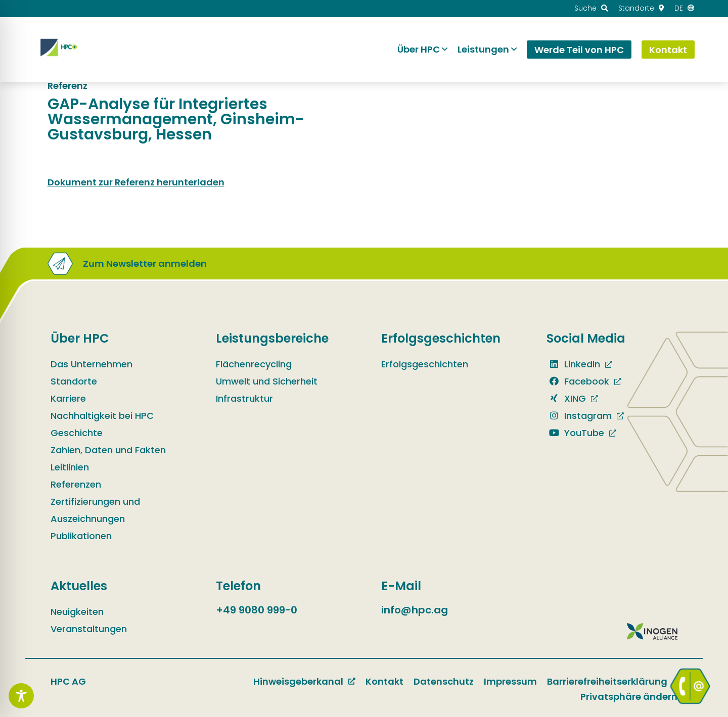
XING (566, 398)
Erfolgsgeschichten (425, 364)
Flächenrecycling (254, 364)
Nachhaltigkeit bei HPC (102, 416)
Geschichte (77, 433)
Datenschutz (444, 681)
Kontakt (384, 681)
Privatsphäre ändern (629, 697)
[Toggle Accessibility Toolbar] (21, 696)
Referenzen (76, 484)
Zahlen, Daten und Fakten (108, 450)
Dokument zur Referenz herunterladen (136, 182)
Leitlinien (70, 467)
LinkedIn (573, 364)
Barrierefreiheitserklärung (607, 681)
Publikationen (81, 536)
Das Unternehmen (92, 364)
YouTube (575, 433)
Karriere (68, 398)
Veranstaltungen (89, 629)
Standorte (74, 381)
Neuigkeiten (77, 612)
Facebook (578, 381)
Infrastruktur (244, 398)
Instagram (579, 416)
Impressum (510, 681)
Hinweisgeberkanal (298, 681)
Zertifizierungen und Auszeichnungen (95, 510)
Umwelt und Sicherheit (267, 381)
